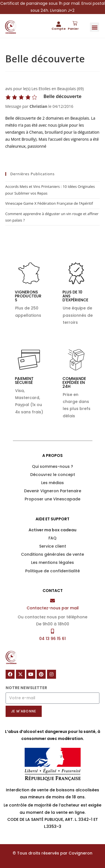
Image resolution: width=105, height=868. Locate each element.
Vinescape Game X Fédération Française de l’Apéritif (49, 203)
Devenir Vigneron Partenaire (53, 491)
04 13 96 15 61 (53, 639)
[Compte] (59, 24)
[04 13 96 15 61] (53, 631)
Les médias (53, 483)
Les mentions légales (53, 562)
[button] (95, 27)
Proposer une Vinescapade (53, 499)
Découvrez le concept (53, 475)
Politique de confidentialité (53, 571)
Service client (53, 546)
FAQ (53, 538)
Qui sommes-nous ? (53, 466)
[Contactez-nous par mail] (53, 601)
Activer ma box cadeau (53, 530)
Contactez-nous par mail (53, 608)
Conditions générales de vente (53, 554)
